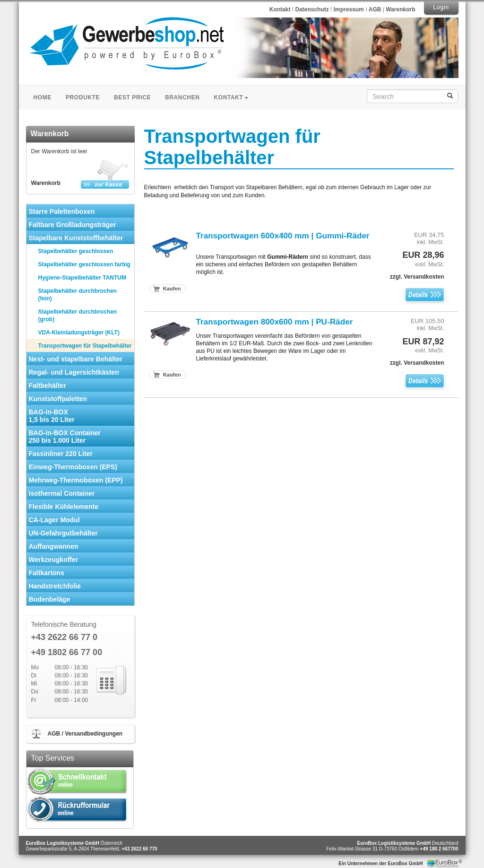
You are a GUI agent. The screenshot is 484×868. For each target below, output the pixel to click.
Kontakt (280, 9)
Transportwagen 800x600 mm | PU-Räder (275, 322)
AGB (375, 9)
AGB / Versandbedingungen (85, 734)
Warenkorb (400, 9)
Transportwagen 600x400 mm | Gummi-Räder (283, 236)
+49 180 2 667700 (439, 849)
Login (441, 8)
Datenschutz (313, 9)
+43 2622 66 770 (139, 849)
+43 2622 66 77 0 (65, 637)
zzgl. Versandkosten (417, 277)
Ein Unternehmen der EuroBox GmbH (380, 864)
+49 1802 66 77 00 (67, 653)
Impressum (350, 9)
